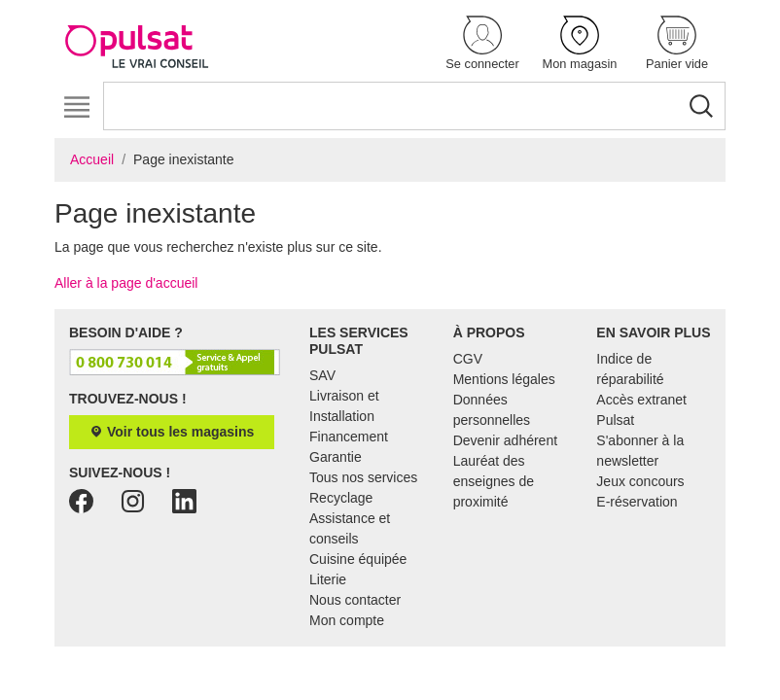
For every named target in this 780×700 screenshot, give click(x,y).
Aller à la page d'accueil (126, 283)
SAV (322, 375)
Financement (349, 437)
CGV (468, 359)
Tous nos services (363, 477)
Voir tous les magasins (172, 432)
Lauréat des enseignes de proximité (494, 481)
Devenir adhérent (505, 440)
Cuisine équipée (358, 559)
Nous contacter (355, 600)
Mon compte (347, 620)
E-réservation (637, 502)
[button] (482, 44)
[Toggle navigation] (76, 107)
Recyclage (341, 498)
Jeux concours (640, 481)
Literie (328, 579)
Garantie (336, 457)
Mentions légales (504, 379)
